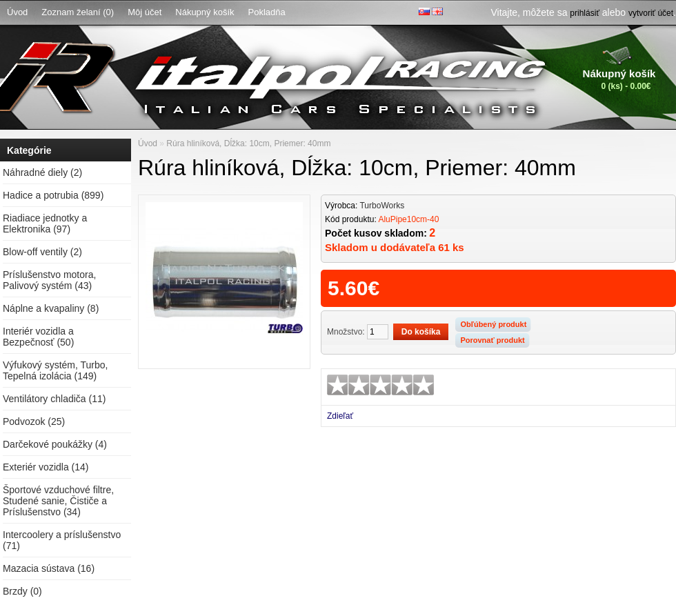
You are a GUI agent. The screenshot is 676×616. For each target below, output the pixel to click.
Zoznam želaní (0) (78, 12)
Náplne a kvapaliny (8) (51, 308)
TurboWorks (382, 206)
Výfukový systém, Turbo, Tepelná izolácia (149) (56, 370)
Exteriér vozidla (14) (46, 467)
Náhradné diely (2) (42, 172)
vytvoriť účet (651, 13)
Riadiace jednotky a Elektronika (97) (45, 223)
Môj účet (145, 12)
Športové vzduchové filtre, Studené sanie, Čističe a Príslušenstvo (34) (58, 501)
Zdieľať (340, 416)
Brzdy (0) (22, 591)
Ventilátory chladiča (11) (54, 399)
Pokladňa (267, 12)
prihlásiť (585, 13)
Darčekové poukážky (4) (55, 444)
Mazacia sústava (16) (49, 568)
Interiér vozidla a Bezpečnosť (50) (38, 337)
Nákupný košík (205, 12)
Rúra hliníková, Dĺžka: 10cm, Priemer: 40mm (248, 143)
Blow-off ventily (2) (42, 252)
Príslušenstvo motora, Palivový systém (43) (49, 280)
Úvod (17, 12)
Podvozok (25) (34, 421)
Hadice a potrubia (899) (53, 195)
